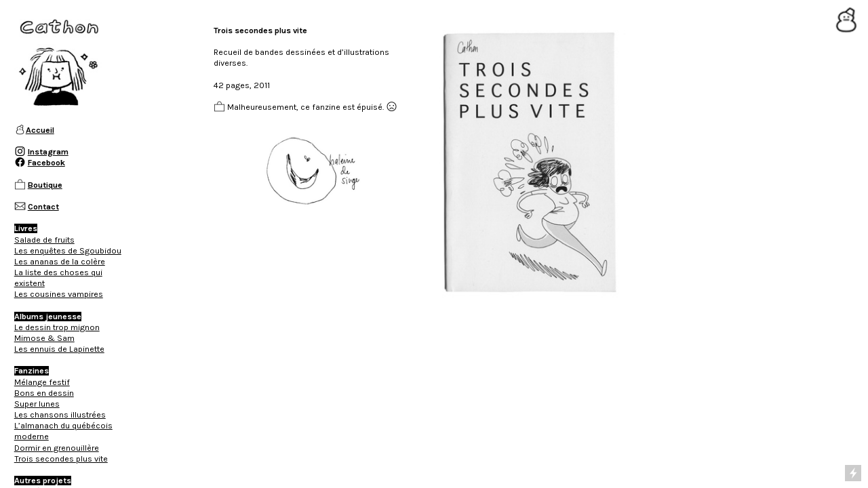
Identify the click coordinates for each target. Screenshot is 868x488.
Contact (43, 207)
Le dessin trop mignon (57, 327)
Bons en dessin (44, 393)
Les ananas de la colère (60, 262)
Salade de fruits (44, 240)
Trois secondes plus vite (61, 459)
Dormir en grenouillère (57, 448)
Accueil (40, 130)
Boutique (45, 185)
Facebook (46, 163)
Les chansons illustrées (60, 415)
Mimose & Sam (44, 338)
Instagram (48, 152)
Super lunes (37, 404)
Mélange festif (42, 382)
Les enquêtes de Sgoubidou (68, 251)
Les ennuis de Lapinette (59, 349)
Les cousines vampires (59, 294)
